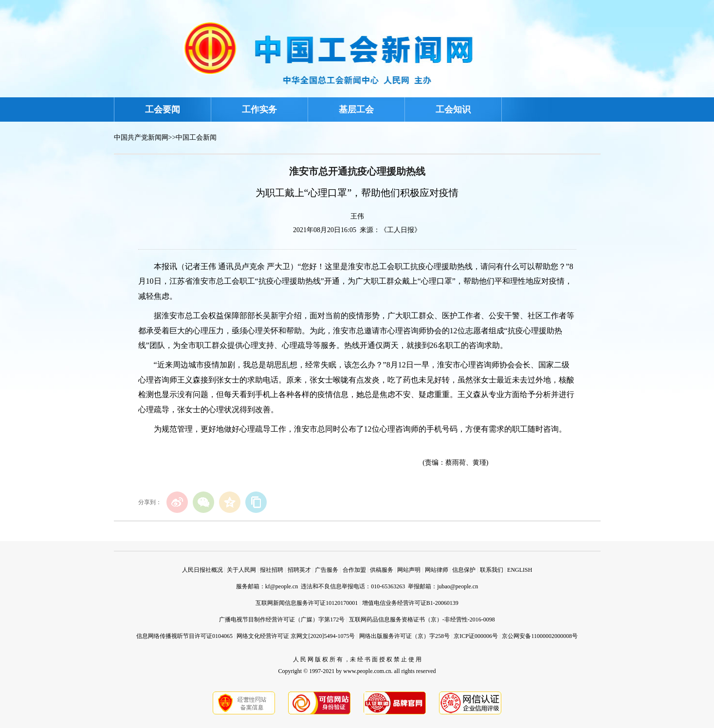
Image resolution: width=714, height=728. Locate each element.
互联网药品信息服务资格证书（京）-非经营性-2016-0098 (422, 619)
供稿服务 (382, 570)
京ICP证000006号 (476, 636)
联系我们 (492, 570)
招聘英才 (299, 570)
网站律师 (437, 570)
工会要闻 (163, 109)
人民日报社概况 (202, 570)
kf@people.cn (282, 586)
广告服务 (327, 570)
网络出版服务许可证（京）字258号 (404, 636)
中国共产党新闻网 (141, 137)
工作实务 (259, 109)
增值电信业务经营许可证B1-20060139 (410, 603)
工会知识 (453, 109)
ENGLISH (520, 570)
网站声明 (409, 570)
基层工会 (356, 109)
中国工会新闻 (196, 137)
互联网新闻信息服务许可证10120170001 (307, 603)
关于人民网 (241, 570)
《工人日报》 (401, 230)
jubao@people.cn (458, 586)
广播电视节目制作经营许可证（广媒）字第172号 (282, 619)
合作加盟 (354, 570)
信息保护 (464, 570)
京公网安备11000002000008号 (540, 636)
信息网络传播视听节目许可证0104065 (184, 636)
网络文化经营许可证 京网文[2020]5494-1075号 (296, 636)
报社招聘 (272, 570)
